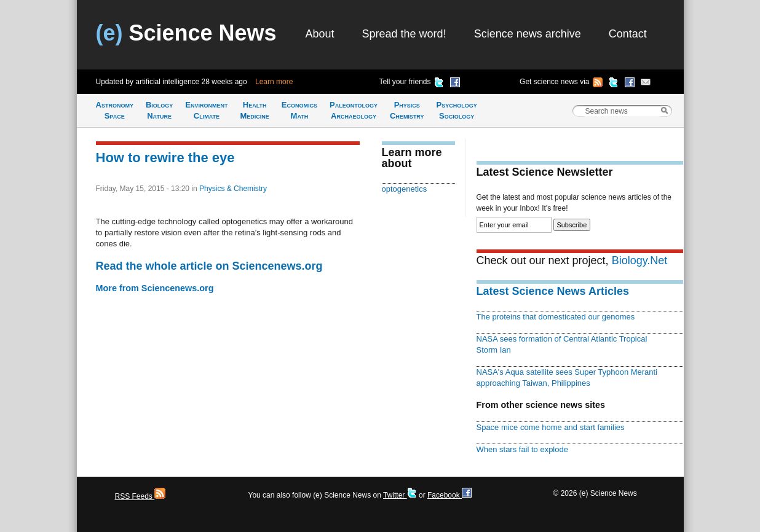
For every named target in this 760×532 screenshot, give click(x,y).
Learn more (274, 82)
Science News (186, 33)
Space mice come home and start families (551, 427)
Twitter (400, 495)
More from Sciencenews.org (155, 288)
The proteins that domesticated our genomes (556, 317)
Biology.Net (640, 260)
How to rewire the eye (165, 158)
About (320, 34)
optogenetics (405, 189)
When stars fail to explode (522, 449)
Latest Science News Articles (553, 291)
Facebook (449, 495)
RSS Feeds (141, 496)
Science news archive (528, 34)
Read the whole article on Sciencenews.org (209, 266)
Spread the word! (404, 34)
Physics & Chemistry (233, 189)
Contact (628, 34)
